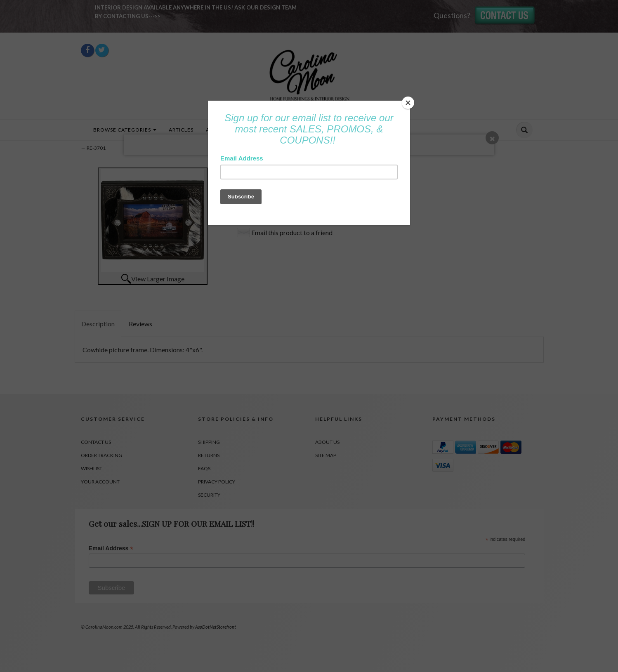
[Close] (408, 103)
